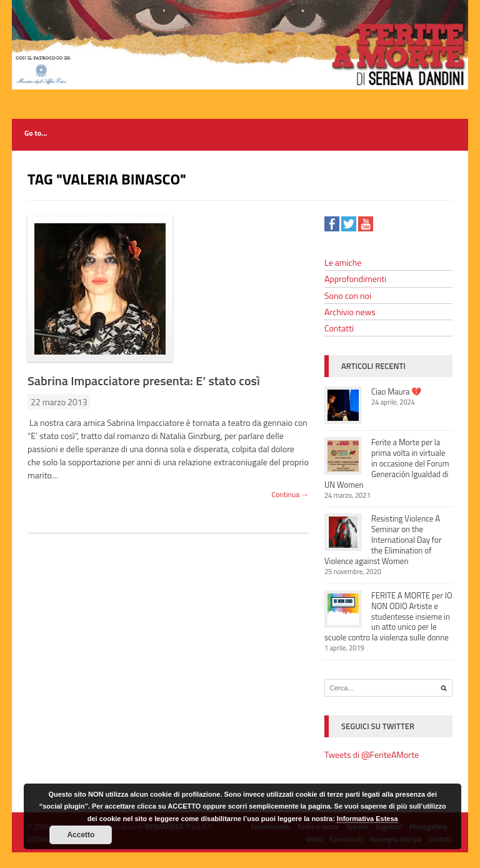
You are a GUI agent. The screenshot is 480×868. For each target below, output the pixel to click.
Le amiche (343, 262)
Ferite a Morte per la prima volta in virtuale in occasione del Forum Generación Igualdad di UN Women (387, 463)
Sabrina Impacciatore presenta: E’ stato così (144, 381)
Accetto (81, 835)
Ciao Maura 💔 (396, 391)
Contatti (339, 328)
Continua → (290, 494)
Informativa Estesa (367, 819)
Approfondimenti (355, 279)
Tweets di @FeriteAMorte (372, 754)
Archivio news (350, 312)
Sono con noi (348, 295)
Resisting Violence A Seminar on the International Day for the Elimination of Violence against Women (383, 540)
